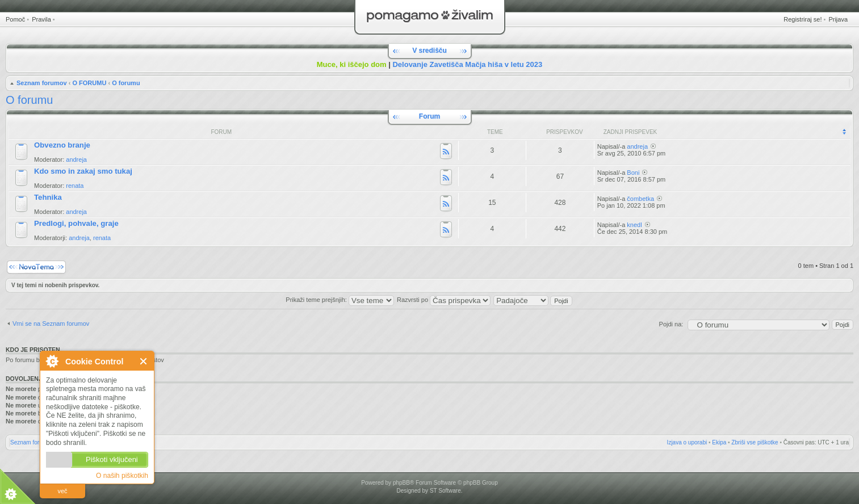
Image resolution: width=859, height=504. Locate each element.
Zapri (144, 361)
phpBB (401, 483)
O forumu (126, 83)
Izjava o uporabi (687, 442)
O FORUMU (89, 83)
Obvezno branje (62, 145)
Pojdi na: (671, 324)
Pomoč (15, 19)
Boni (633, 173)
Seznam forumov (42, 83)
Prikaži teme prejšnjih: (340, 300)
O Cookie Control (52, 361)
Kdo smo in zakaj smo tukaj (83, 171)
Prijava (838, 19)
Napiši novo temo (36, 267)
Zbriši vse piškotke (755, 442)
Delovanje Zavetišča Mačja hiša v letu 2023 (467, 64)
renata (75, 186)
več (62, 491)
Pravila (41, 19)
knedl (634, 225)
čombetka (640, 199)
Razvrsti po (444, 300)
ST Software (445, 491)
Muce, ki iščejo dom (352, 64)
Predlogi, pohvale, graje (76, 223)
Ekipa (719, 442)
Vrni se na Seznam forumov (51, 324)
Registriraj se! (803, 19)
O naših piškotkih (122, 476)
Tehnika (48, 197)
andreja (76, 159)
